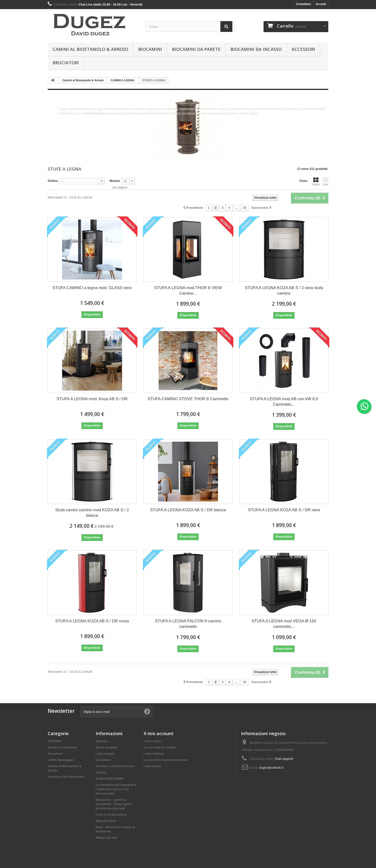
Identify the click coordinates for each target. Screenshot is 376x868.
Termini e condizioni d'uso (115, 766)
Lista (325, 181)
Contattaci (304, 4)
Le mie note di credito (160, 747)
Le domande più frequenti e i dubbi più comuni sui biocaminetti (116, 789)
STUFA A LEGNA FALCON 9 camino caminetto (188, 624)
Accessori (303, 49)
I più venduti (105, 754)
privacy (101, 772)
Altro (61, 118)
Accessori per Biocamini (66, 777)
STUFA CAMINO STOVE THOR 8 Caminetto (188, 399)
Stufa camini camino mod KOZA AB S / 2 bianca (92, 513)
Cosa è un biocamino (111, 815)
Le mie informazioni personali (166, 760)
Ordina (53, 181)
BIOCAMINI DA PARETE (196, 49)
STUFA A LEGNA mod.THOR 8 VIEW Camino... (188, 291)
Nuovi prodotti (106, 747)
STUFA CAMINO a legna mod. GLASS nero (92, 288)
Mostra (115, 181)
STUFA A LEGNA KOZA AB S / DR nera (284, 510)
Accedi (321, 4)
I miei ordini (152, 741)
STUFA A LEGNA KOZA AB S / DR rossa (92, 621)
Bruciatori (66, 63)
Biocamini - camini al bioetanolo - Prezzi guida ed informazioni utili (114, 804)
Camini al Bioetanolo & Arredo (90, 49)
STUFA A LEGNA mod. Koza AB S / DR (92, 399)
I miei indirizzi (154, 754)
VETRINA (55, 741)
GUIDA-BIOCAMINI (110, 779)
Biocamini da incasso (256, 49)
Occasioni (55, 754)
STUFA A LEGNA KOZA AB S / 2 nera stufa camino (284, 291)
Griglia (316, 181)
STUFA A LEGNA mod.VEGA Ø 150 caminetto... (284, 624)
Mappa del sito (106, 838)
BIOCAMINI (150, 49)
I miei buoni (152, 766)
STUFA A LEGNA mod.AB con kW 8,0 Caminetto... (284, 402)
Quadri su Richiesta (62, 747)
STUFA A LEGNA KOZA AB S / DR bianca (188, 510)
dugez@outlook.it (271, 768)
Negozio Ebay (106, 821)
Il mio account (159, 733)
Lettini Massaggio (61, 760)
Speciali (102, 741)
